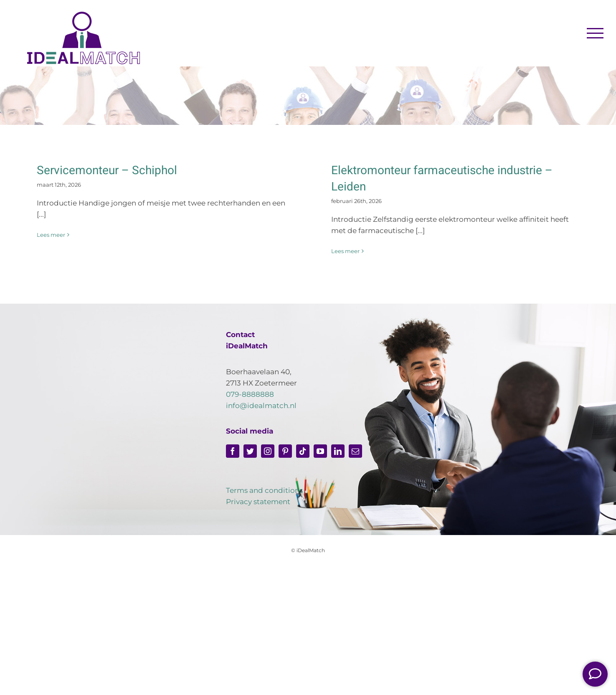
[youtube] (320, 451)
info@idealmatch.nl (261, 406)
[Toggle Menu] (595, 33)
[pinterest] (285, 451)
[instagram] (268, 451)
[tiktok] (303, 451)
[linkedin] (338, 451)
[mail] (355, 451)
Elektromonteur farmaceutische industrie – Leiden (442, 179)
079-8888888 (250, 394)
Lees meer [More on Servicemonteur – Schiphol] (51, 235)
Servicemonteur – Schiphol (107, 171)
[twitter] (250, 451)
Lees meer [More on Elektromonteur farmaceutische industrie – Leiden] (345, 251)
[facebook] (233, 451)
